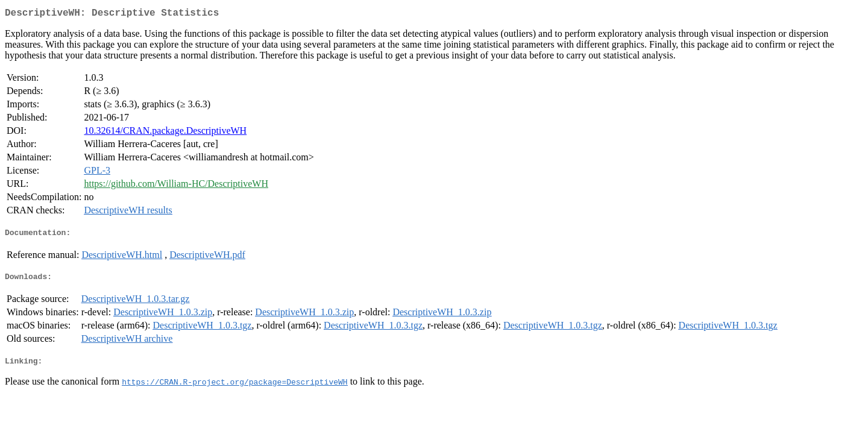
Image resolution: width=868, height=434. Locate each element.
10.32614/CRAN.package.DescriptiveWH (165, 133)
